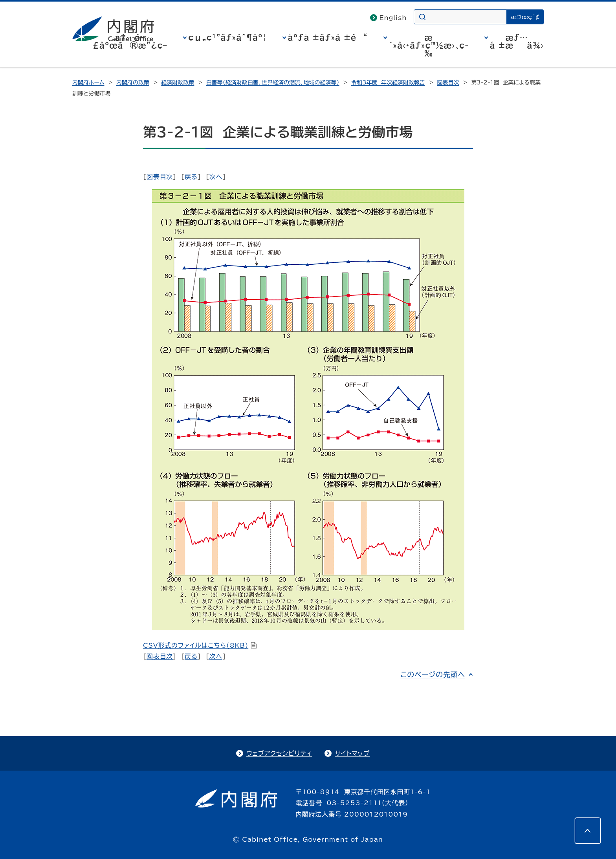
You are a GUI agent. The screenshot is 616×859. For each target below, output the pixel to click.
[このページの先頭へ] (588, 831)
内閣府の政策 (133, 82)
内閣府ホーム (88, 82)
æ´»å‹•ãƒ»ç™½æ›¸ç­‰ (429, 45)
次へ (216, 177)
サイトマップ (352, 753)
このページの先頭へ (433, 674)
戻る (191, 177)
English (393, 18)
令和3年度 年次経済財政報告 (388, 82)
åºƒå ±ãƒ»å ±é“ (328, 37)
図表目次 (448, 82)
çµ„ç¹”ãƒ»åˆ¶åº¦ (228, 37)
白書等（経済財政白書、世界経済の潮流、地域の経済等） (273, 82)
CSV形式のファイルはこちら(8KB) (200, 645)
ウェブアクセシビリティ (279, 753)
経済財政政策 (178, 82)
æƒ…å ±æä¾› (517, 41)
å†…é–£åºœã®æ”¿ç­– (130, 41)
